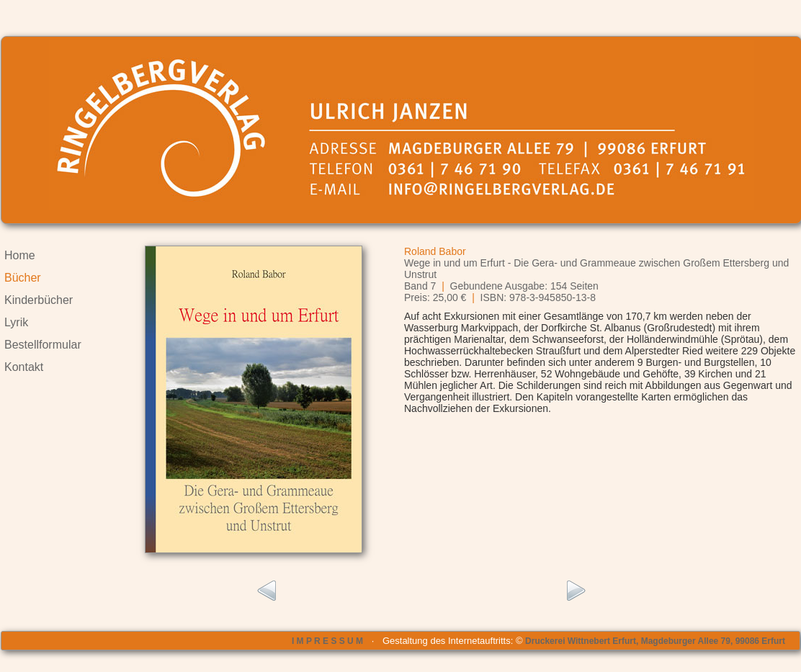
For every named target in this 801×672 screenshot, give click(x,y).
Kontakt (24, 367)
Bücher (23, 278)
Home (20, 255)
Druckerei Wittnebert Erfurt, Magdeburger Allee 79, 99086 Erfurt (655, 641)
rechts (577, 591)
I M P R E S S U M (327, 641)
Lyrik (16, 322)
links (265, 591)
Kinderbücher (39, 300)
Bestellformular (43, 345)
